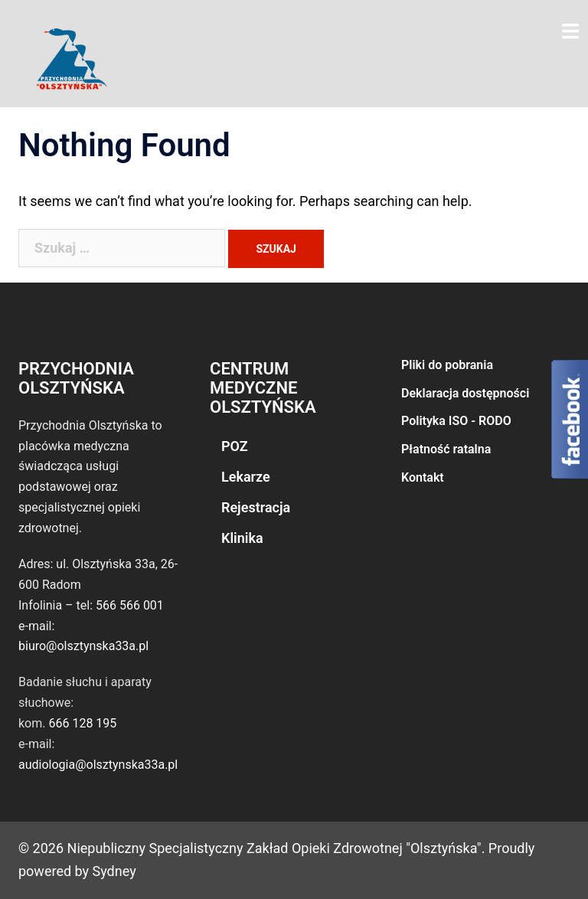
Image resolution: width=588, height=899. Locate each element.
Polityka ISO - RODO (456, 421)
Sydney (114, 871)
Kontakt (423, 477)
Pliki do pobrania (447, 365)
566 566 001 (130, 605)
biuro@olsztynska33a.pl (83, 646)
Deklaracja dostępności (465, 393)
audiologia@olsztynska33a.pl (98, 765)
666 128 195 (82, 723)
